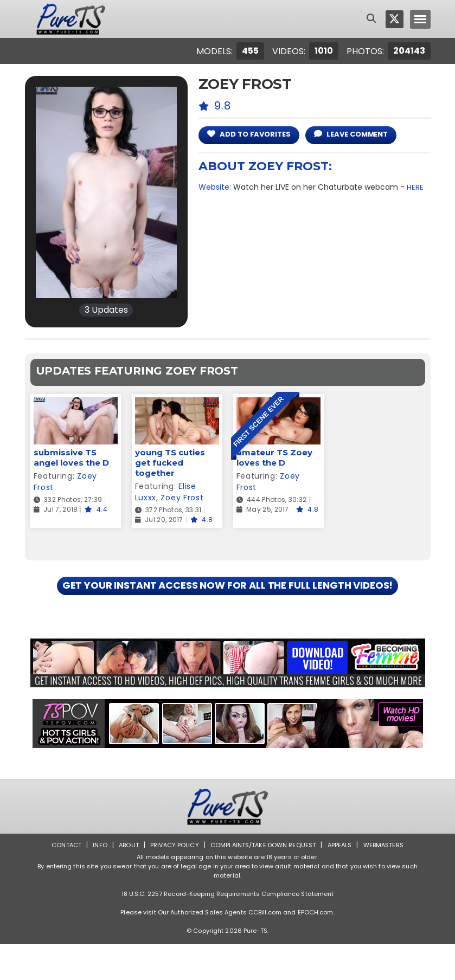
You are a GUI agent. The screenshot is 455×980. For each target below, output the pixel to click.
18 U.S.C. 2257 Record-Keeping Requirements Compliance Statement (228, 930)
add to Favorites (253, 134)
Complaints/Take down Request (264, 881)
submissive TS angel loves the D (71, 457)
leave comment (363, 134)
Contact (57, 881)
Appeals (344, 881)
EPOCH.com (316, 948)
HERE (415, 187)
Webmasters (391, 881)
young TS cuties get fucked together (170, 463)
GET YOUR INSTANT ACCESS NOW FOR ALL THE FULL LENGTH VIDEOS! (228, 604)
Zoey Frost (182, 498)
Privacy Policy (171, 881)
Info (93, 881)
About (122, 881)
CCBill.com (265, 948)
